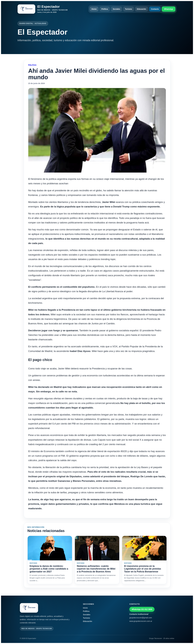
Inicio (85, 608)
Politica (32, 65)
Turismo (129, 9)
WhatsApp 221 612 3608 (142, 609)
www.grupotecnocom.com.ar (141, 621)
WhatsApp (169, 9)
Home (94, 9)
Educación (142, 9)
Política (105, 9)
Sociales (116, 9)
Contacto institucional (139, 614)
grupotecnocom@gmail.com (141, 618)
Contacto (155, 9)
